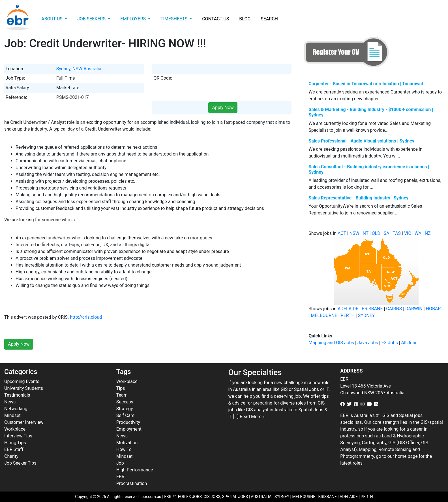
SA (387, 233)
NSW (354, 233)
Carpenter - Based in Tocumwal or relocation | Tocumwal (366, 84)
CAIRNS (394, 309)
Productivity (128, 422)
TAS (397, 233)
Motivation (127, 443)
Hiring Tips (15, 443)
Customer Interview (24, 422)
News (10, 402)
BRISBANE (372, 309)
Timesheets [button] (174, 19)
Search (269, 19)
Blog (245, 19)
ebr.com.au (151, 497)
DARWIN (414, 309)
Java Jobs (368, 343)
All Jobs (409, 343)
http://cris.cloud (86, 317)
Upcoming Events (22, 381)
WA (418, 233)
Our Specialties (255, 372)
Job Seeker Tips (20, 463)
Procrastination (132, 483)
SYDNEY (366, 315)
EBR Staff (14, 449)
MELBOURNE (324, 315)
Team (122, 395)
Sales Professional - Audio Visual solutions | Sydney (361, 141)
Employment (129, 429)
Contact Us (216, 19)
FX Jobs (390, 343)
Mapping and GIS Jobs (331, 343)
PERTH (347, 315)
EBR (120, 477)
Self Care (125, 415)
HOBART (435, 309)
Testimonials (17, 395)
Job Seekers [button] (92, 19)
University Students (24, 388)
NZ (428, 233)
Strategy (125, 409)
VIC (408, 233)
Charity (11, 456)
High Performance (135, 470)
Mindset (12, 415)
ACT (342, 233)
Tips (121, 388)
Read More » (252, 417)
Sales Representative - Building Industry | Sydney (358, 198)
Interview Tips (18, 436)
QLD (376, 233)
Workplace (15, 429)
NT (365, 233)
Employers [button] (134, 19)
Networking (16, 409)
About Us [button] (52, 19)
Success (125, 402)
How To (124, 449)
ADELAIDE (348, 309)
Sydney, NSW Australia (79, 69)
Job (120, 463)
